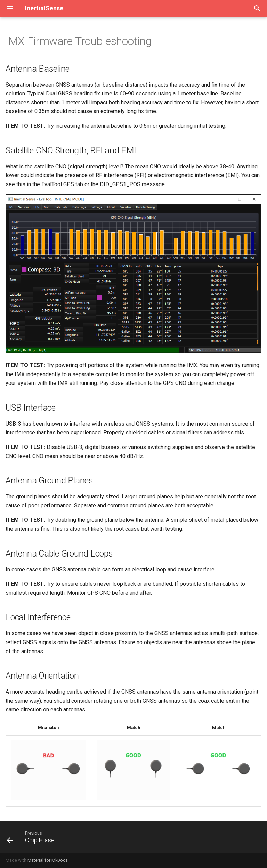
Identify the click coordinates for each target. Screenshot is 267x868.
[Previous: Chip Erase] (33, 837)
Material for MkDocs (48, 860)
